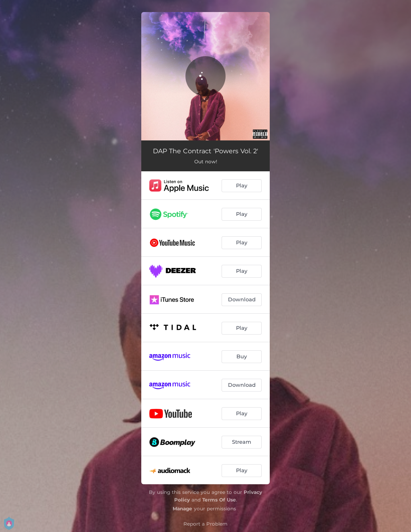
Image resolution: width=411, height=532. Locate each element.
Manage (182, 509)
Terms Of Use (219, 500)
